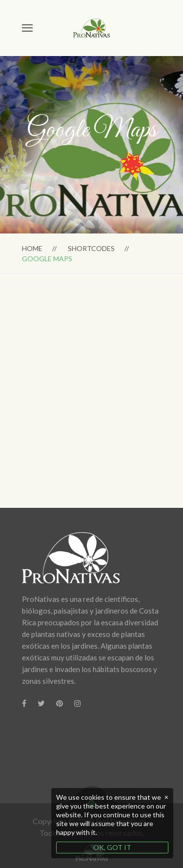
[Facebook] (24, 703)
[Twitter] (41, 703)
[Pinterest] (60, 703)
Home (32, 248)
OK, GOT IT (112, 847)
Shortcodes (91, 248)
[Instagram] (78, 703)
